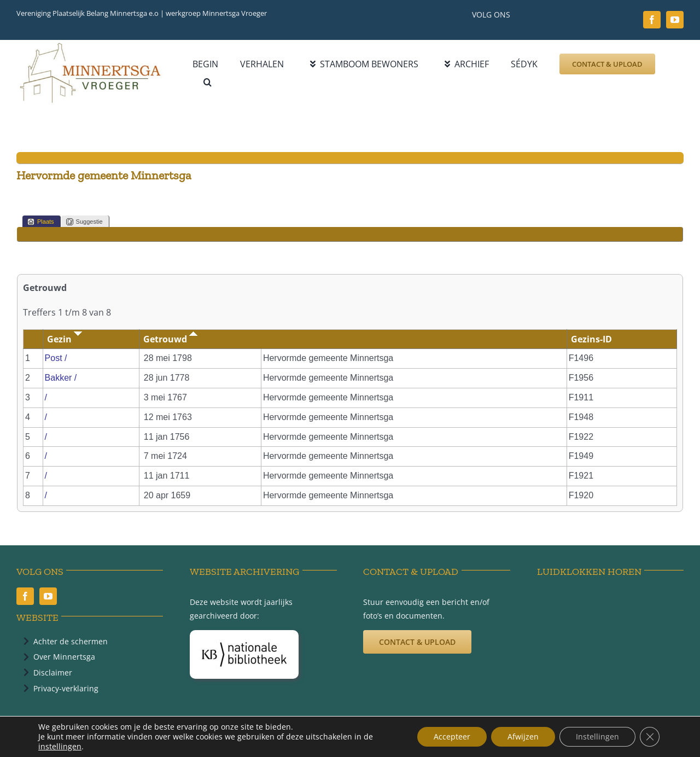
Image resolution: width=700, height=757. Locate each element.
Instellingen (597, 736)
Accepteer (452, 736)
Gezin (65, 339)
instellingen (60, 747)
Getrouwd (170, 339)
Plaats (41, 222)
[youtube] (675, 20)
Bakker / (62, 378)
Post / (57, 358)
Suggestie (84, 222)
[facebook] (652, 20)
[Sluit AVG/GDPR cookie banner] (650, 737)
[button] (208, 82)
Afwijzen (523, 736)
